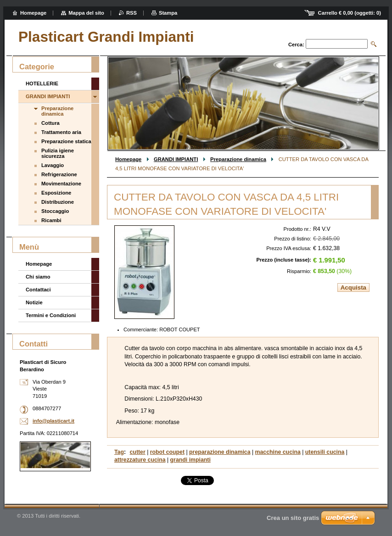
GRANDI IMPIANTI (176, 159)
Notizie (34, 302)
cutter (138, 452)
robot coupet (167, 452)
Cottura (50, 123)
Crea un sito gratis (293, 518)
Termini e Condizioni (51, 315)
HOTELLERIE (42, 84)
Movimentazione (61, 184)
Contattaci (38, 290)
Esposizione (56, 193)
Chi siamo (38, 277)
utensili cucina (325, 452)
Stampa (168, 13)
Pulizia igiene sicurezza (58, 153)
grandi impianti (190, 460)
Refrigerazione (59, 174)
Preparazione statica (66, 141)
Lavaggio (53, 165)
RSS (132, 13)
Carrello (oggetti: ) (350, 13)
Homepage (128, 159)
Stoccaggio (55, 211)
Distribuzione (58, 202)
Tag (119, 452)
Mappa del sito (86, 13)
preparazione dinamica (220, 452)
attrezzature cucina (140, 460)
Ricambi (51, 220)
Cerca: (296, 45)
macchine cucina (278, 452)
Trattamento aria (61, 132)
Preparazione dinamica (238, 159)
